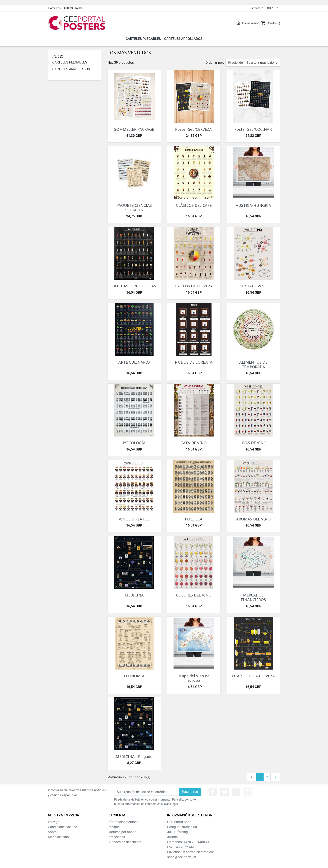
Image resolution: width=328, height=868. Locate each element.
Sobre (52, 832)
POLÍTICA (194, 519)
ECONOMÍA (134, 676)
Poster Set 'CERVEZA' (194, 129)
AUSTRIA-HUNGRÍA (253, 205)
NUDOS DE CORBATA (194, 362)
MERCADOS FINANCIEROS (253, 597)
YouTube (236, 792)
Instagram (248, 792)
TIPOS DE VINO (253, 286)
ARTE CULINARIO (134, 362)
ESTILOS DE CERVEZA (194, 286)
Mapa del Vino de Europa (194, 678)
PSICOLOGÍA (134, 443)
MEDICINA (134, 595)
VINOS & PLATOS (134, 519)
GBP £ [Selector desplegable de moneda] (271, 8)
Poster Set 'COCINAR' (253, 129)
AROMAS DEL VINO (253, 519)
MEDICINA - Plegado (134, 756)
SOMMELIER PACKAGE (134, 129)
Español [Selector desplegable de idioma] (255, 8)
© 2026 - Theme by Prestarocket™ (164, 862)
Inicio (58, 56)
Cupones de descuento (125, 842)
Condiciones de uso (63, 827)
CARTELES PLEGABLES (70, 62)
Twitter (224, 792)
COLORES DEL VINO (194, 595)
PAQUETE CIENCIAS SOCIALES (134, 208)
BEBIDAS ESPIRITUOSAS (134, 286)
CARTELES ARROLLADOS (71, 69)
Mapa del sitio (58, 837)
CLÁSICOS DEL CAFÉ (194, 205)
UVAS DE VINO (253, 443)
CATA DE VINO (194, 443)
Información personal (123, 822)
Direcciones (116, 837)
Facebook (213, 792)
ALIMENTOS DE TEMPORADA (253, 364)
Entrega (54, 822)
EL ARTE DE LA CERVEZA (253, 676)
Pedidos (114, 827)
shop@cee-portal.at (182, 857)
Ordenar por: (215, 63)
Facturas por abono (122, 832)
